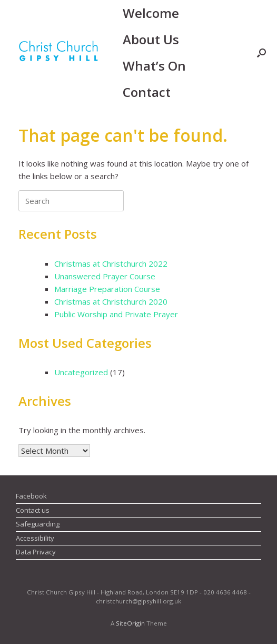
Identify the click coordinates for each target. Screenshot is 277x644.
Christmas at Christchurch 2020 (111, 301)
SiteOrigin (130, 623)
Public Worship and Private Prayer (116, 314)
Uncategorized (81, 372)
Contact (147, 92)
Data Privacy (36, 552)
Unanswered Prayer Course (105, 276)
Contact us (33, 510)
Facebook (31, 496)
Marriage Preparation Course (107, 289)
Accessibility (35, 538)
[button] (261, 53)
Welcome (151, 13)
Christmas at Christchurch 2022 (111, 264)
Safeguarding (38, 524)
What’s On (154, 66)
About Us (151, 39)
